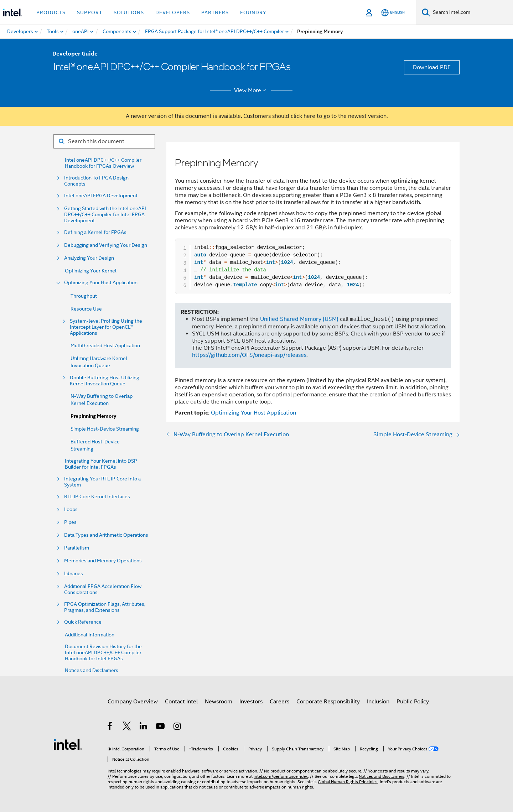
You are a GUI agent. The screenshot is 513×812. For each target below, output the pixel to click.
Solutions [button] (129, 12)
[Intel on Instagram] (178, 727)
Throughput (84, 296)
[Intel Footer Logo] (68, 744)
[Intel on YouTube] (161, 727)
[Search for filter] (104, 141)
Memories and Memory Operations (103, 561)
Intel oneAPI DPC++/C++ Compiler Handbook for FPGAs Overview (103, 163)
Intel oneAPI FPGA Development (101, 196)
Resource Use (86, 309)
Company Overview (133, 702)
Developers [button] (173, 12)
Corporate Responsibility (328, 702)
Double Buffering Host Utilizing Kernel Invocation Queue (105, 381)
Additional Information (90, 635)
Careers (279, 702)
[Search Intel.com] (471, 12)
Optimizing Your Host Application (101, 283)
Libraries (74, 574)
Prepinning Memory (93, 416)
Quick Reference (83, 622)
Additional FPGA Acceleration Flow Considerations (103, 589)
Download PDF (432, 67)
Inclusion (378, 702)
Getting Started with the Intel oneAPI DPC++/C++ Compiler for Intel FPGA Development (105, 215)
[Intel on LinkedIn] (144, 727)
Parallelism (77, 548)
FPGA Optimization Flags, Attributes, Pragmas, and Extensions (105, 607)
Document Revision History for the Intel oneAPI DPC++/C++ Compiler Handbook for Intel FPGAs (103, 653)
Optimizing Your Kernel (91, 271)
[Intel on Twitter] (127, 727)
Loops (71, 509)
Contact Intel (181, 702)
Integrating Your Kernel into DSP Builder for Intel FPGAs (101, 464)
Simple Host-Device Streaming (105, 429)
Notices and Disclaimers (92, 670)
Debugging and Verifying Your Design (106, 245)
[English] (393, 13)
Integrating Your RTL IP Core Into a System (102, 482)
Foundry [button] (253, 12)
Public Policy (413, 702)
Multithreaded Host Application (105, 345)
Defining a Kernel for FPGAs (95, 232)
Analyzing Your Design (89, 258)
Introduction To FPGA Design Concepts (96, 181)
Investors (251, 702)
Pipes (70, 522)
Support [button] (90, 12)
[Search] (426, 12)
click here (303, 116)
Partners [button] (215, 12)
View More (251, 90)
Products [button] (51, 12)
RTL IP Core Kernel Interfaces (97, 497)
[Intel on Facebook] (110, 727)
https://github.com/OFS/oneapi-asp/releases (249, 355)
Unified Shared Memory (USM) (299, 319)
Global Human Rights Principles (348, 782)
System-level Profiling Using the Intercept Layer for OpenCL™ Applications (106, 327)
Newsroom (219, 702)
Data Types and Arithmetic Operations (106, 535)
